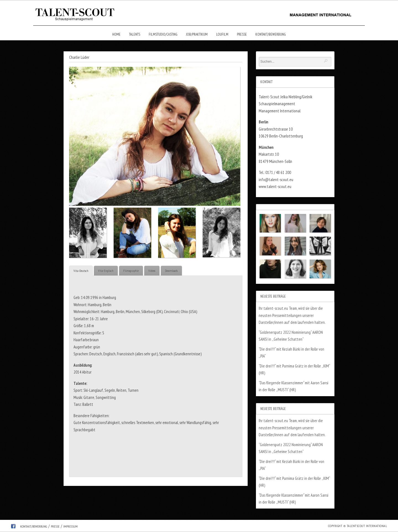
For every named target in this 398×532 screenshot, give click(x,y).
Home (116, 34)
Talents (135, 34)
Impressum (70, 526)
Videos (152, 271)
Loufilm (222, 34)
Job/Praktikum (197, 34)
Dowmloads (171, 271)
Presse (242, 34)
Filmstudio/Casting (163, 34)
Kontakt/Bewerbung (271, 34)
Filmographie (131, 271)
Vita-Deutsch (81, 271)
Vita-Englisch (106, 271)
